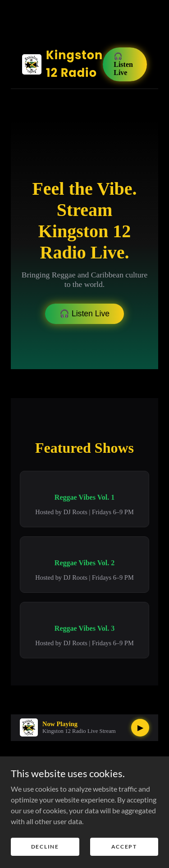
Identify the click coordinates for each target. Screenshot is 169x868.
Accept (124, 847)
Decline (45, 847)
